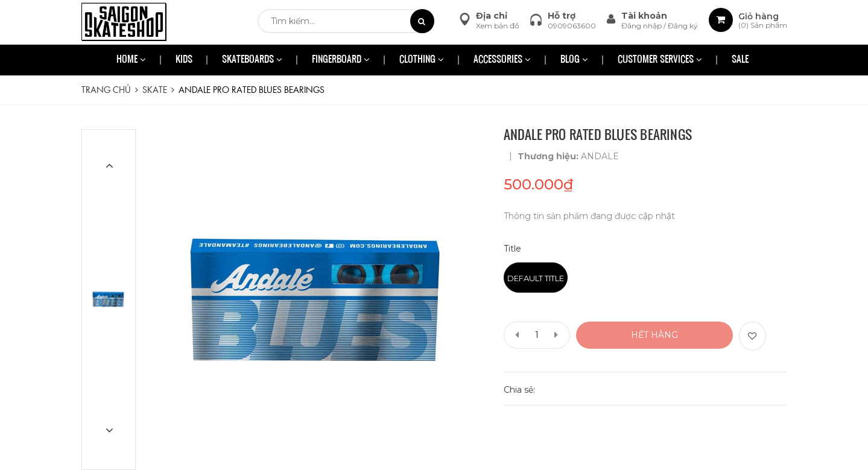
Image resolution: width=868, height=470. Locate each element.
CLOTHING (422, 60)
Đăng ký (683, 26)
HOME (131, 60)
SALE (740, 60)
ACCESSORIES (502, 60)
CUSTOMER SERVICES (660, 60)
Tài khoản (644, 16)
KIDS (184, 60)
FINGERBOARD (341, 60)
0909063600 (572, 26)
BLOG (574, 60)
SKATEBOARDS (252, 60)
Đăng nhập (642, 26)
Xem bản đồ (498, 26)
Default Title (536, 278)
